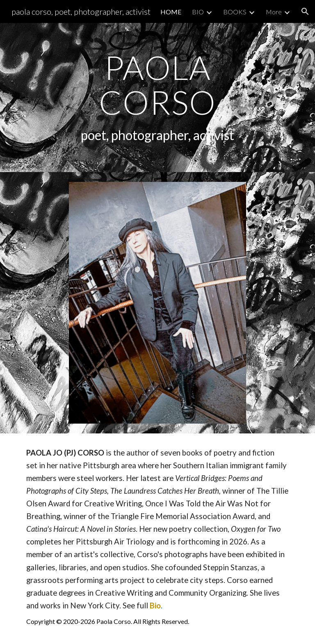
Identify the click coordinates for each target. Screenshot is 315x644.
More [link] (274, 12)
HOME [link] (171, 12)
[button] (305, 11)
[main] (157, 98)
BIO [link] (198, 12)
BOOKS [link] (235, 12)
